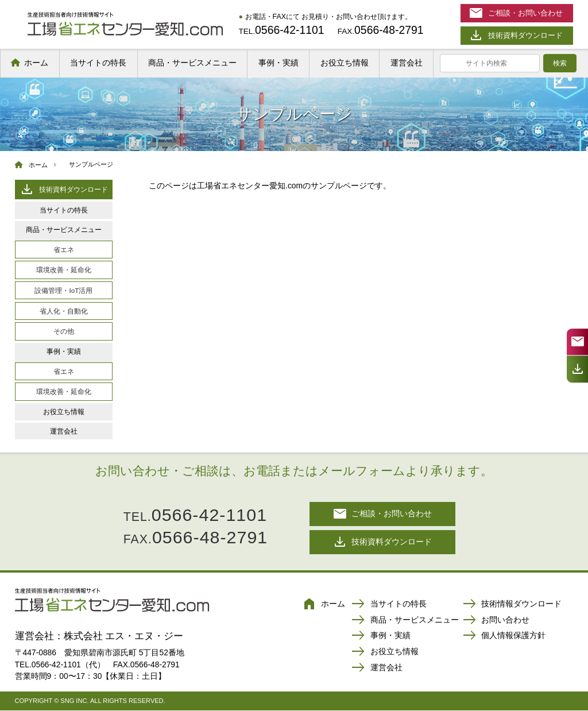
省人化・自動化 (64, 311)
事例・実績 (278, 63)
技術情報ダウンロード (512, 605)
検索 (560, 63)
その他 (64, 331)
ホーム (36, 63)
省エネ (64, 250)
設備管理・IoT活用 (63, 290)
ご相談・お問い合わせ (382, 514)
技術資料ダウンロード (64, 189)
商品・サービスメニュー (192, 63)
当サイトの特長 (98, 63)
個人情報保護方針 (504, 636)
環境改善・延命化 (64, 270)
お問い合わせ (496, 621)
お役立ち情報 (345, 63)
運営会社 (407, 63)
